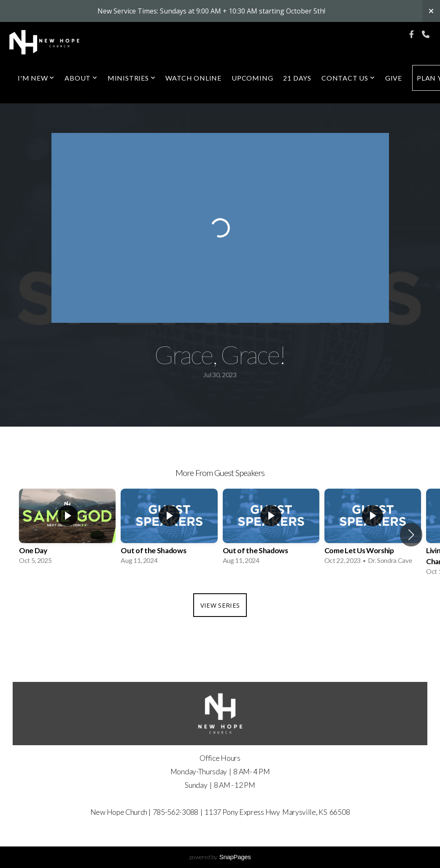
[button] (411, 535)
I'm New (36, 78)
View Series (220, 605)
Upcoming (252, 78)
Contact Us (348, 78)
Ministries (132, 78)
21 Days (297, 78)
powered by (220, 857)
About (81, 78)
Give (394, 78)
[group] (67, 529)
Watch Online (193, 78)
